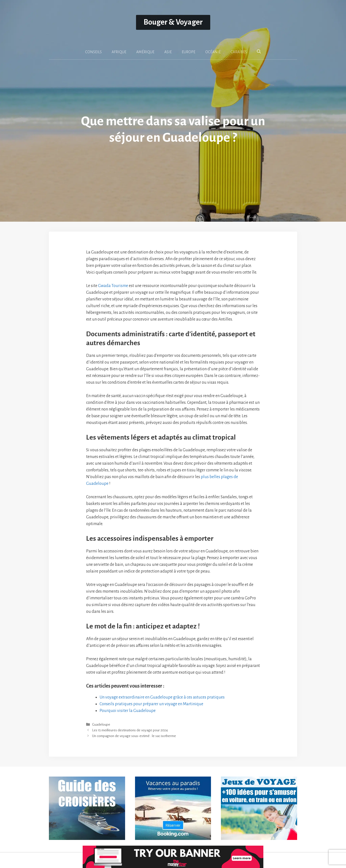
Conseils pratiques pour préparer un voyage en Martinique (151, 704)
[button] (259, 52)
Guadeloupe (101, 724)
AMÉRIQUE (145, 52)
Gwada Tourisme (113, 286)
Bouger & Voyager (173, 22)
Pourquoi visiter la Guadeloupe (128, 711)
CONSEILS (93, 52)
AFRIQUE (119, 52)
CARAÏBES (239, 52)
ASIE (168, 52)
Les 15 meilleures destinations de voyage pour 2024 (130, 730)
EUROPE (189, 52)
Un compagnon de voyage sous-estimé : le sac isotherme (134, 736)
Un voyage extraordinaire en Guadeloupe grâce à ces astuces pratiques (162, 697)
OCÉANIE (213, 52)
